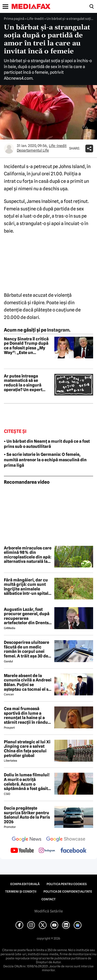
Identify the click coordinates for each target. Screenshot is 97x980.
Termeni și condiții (21, 892)
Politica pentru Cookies (67, 884)
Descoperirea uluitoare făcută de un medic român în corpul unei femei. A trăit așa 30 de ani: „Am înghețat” (27, 649)
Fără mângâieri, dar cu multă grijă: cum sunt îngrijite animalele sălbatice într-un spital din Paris (26, 587)
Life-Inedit (35, 19)
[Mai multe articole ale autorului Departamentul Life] (9, 149)
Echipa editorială (25, 884)
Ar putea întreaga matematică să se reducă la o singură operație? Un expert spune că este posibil (24, 383)
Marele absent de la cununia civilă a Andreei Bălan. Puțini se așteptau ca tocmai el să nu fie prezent (28, 682)
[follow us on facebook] (73, 851)
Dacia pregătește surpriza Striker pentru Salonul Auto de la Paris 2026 (27, 815)
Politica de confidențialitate (68, 892)
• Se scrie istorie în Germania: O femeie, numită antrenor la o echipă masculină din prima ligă (45, 460)
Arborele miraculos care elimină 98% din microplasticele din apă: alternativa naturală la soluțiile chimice (28, 555)
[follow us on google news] (27, 840)
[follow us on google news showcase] (66, 840)
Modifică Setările (49, 911)
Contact (48, 899)
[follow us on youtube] (22, 851)
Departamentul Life (33, 150)
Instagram (58, 330)
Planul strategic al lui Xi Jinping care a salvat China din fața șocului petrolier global (27, 749)
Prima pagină (14, 19)
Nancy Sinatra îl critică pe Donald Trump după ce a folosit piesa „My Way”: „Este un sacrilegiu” (26, 346)
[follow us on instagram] (47, 851)
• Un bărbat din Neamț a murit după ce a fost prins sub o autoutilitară (47, 444)
